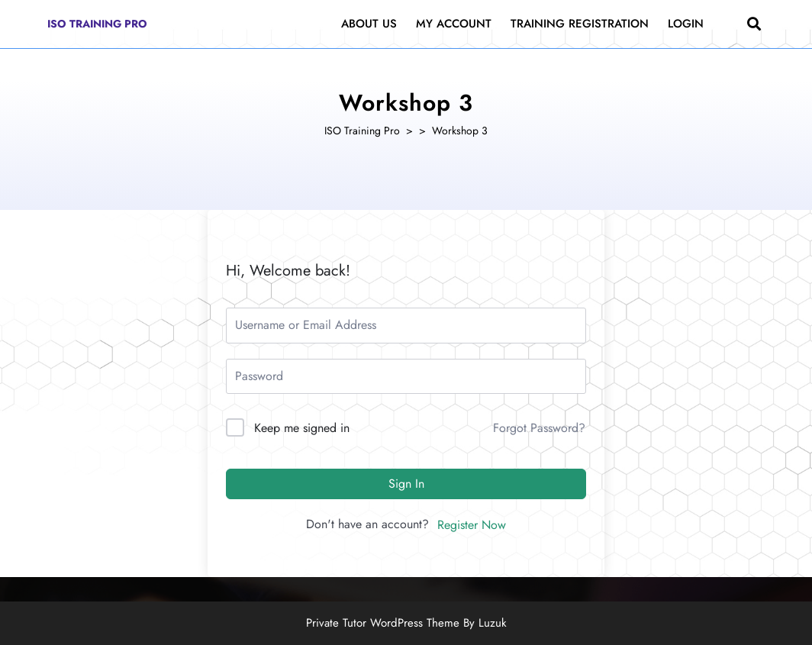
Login (686, 24)
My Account (454, 24)
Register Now (472, 525)
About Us (369, 24)
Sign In (406, 484)
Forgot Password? (539, 428)
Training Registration (580, 24)
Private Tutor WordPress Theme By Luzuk (406, 623)
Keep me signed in (302, 428)
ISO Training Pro (97, 24)
